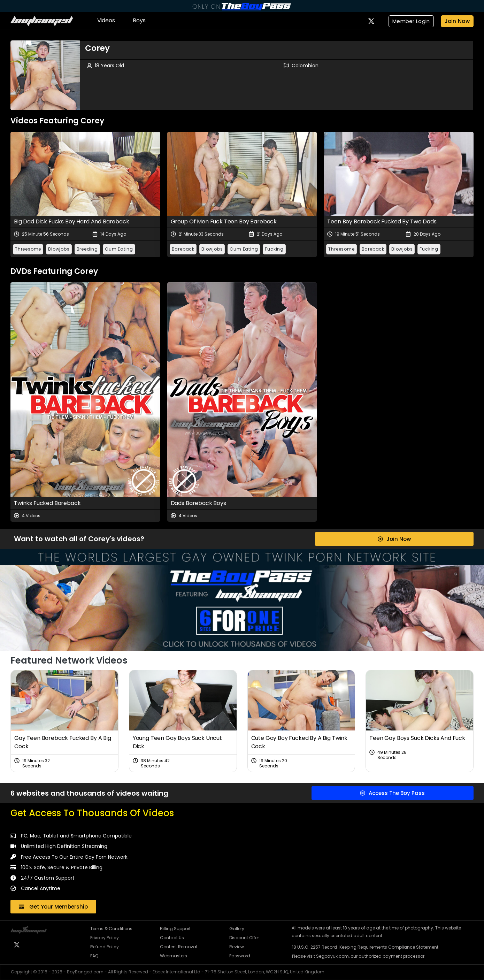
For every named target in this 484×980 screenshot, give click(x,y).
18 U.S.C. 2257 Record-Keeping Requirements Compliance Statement (365, 947)
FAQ (94, 956)
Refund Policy (105, 947)
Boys (139, 20)
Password (240, 956)
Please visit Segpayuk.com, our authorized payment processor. (359, 956)
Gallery (237, 929)
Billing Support (175, 929)
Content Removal (179, 947)
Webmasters (174, 956)
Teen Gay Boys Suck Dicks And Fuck (417, 738)
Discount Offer (244, 938)
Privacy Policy (105, 938)
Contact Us (172, 938)
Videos (106, 20)
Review (237, 947)
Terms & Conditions (111, 929)
